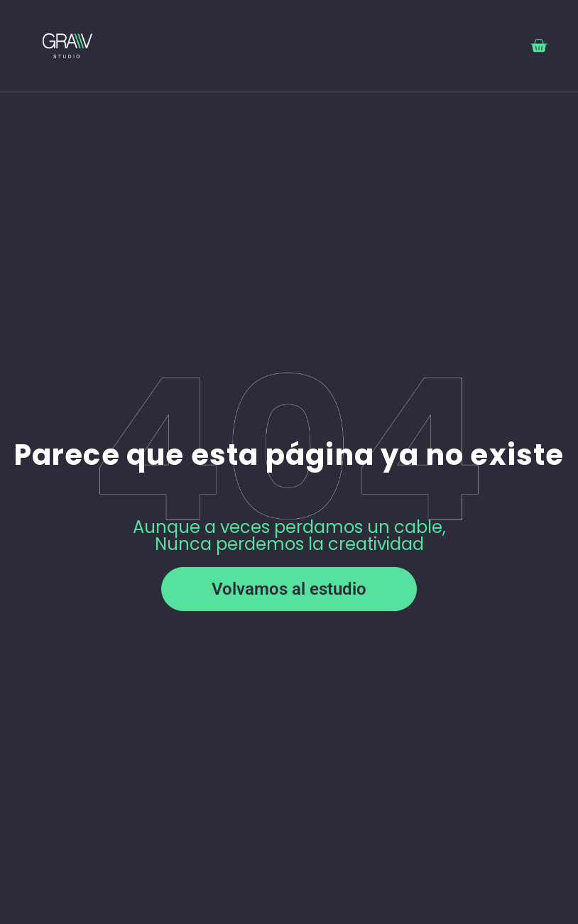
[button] (458, 46)
